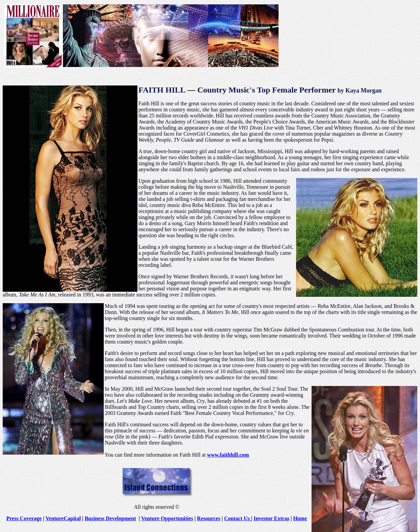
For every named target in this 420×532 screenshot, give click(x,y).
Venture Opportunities (167, 518)
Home (300, 518)
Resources (209, 518)
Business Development (110, 518)
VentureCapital (63, 518)
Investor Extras (271, 518)
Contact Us (237, 518)
